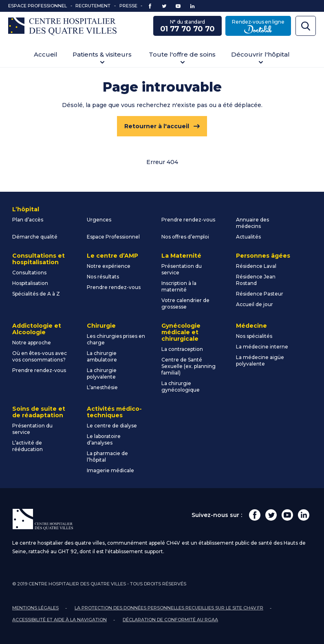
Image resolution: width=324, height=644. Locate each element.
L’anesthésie (102, 387)
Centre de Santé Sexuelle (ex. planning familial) (188, 366)
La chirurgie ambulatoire (102, 356)
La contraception (182, 349)
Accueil (46, 54)
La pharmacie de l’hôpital (107, 457)
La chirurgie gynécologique (181, 387)
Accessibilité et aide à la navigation (60, 620)
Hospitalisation (30, 283)
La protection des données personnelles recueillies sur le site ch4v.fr (169, 608)
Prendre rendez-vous (188, 220)
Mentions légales (35, 608)
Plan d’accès (28, 220)
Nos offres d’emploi (185, 237)
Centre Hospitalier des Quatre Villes (62, 26)
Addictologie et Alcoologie (37, 329)
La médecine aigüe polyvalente (260, 360)
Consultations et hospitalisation (39, 259)
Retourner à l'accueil (157, 126)
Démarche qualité (35, 237)
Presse (128, 6)
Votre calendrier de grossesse (185, 303)
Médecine (251, 326)
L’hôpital (26, 209)
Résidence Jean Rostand (256, 280)
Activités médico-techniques (114, 412)
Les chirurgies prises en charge (116, 339)
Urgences (99, 220)
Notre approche (32, 343)
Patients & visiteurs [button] (102, 54)
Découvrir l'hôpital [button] (260, 54)
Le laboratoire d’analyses (104, 439)
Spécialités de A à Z (36, 294)
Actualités (248, 237)
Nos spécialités (254, 336)
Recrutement (93, 6)
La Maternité (181, 256)
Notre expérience (109, 266)
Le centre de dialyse (112, 426)
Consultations (29, 273)
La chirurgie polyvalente (102, 373)
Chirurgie (101, 326)
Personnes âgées (263, 256)
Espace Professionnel (37, 6)
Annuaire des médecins (252, 223)
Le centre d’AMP (112, 256)
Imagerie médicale (110, 470)
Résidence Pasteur (260, 294)
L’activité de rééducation (28, 446)
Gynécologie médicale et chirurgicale (181, 332)
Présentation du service (182, 269)
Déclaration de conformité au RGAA (170, 620)
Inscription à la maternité (179, 286)
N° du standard (187, 26)
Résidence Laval (256, 266)
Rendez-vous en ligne (261, 26)
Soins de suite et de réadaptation (39, 412)
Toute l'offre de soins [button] (182, 54)
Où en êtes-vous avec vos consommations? (40, 356)
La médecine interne (262, 347)
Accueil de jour (255, 304)
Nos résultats (103, 277)
